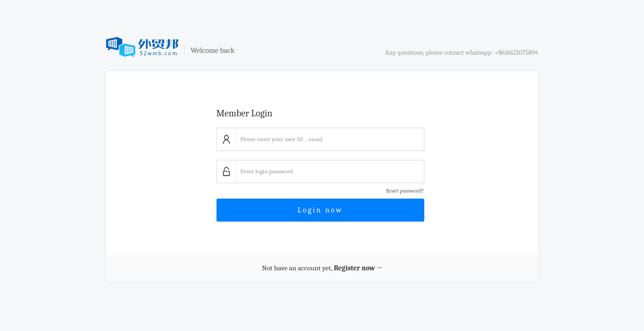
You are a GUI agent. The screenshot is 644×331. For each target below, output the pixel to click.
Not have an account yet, (322, 268)
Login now (320, 210)
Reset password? (405, 191)
